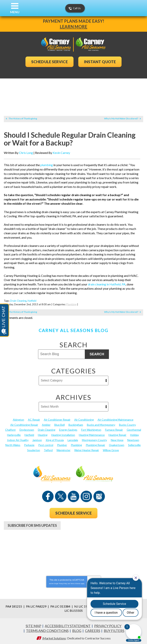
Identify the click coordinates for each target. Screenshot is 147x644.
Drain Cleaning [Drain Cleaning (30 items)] (47, 428)
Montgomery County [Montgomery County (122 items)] (94, 438)
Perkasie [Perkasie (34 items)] (29, 443)
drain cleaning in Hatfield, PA (107, 283)
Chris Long (26, 153)
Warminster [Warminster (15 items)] (63, 449)
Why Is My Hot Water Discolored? (121, 118)
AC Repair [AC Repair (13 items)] (34, 418)
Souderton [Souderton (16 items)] (34, 449)
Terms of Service (75, 582)
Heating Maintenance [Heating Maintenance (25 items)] (92, 434)
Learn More (73, 27)
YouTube (73, 495)
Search (97, 353)
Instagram (86, 495)
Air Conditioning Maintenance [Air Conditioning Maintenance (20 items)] (116, 418)
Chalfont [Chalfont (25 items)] (10, 428)
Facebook (48, 495)
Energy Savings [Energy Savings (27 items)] (68, 428)
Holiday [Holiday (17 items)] (135, 434)
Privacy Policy (63, 582)
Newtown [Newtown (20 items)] (133, 438)
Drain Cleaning (18, 300)
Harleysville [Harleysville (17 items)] (14, 434)
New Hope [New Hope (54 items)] (117, 438)
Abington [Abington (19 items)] (18, 418)
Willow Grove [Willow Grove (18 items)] (111, 449)
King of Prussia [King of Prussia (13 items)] (55, 438)
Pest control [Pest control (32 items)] (46, 443)
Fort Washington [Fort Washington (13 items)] (91, 428)
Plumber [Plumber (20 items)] (62, 443)
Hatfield (32, 300)
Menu (15, 12)
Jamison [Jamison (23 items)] (37, 438)
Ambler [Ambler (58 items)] (46, 423)
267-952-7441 (73, 538)
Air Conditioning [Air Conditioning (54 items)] (84, 418)
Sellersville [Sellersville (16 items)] (134, 443)
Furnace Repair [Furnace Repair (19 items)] (114, 428)
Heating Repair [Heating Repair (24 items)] (117, 434)
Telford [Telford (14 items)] (48, 449)
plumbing (47, 165)
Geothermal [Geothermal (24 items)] (134, 428)
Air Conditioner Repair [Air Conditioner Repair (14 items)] (57, 418)
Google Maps (99, 495)
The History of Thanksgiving (23, 118)
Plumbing (71, 303)
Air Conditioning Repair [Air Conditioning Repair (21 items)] (24, 423)
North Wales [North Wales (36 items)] (13, 443)
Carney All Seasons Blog (73, 329)
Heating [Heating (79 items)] (43, 434)
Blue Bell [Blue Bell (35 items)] (60, 423)
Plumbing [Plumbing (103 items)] (76, 443)
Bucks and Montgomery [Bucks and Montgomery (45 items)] (101, 423)
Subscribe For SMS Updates (32, 524)
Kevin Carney (61, 153)
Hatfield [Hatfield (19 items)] (29, 434)
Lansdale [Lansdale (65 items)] (73, 438)
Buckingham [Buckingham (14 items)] (76, 423)
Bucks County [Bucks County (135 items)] (127, 423)
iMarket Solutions (54, 636)
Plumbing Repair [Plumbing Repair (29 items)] (95, 443)
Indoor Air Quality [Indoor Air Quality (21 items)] (18, 438)
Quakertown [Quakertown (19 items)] (117, 443)
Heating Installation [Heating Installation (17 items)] (63, 434)
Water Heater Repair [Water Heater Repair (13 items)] (87, 449)
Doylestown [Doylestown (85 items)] (27, 428)
